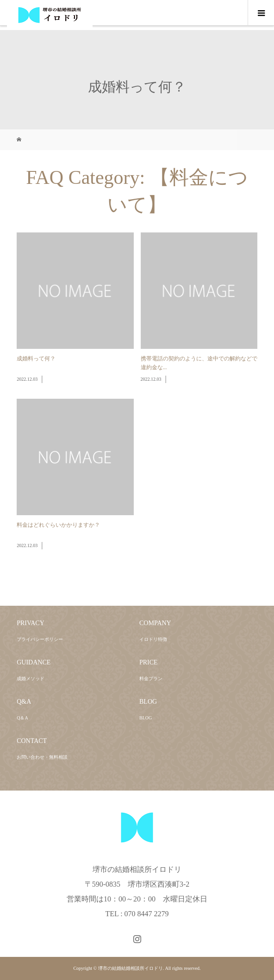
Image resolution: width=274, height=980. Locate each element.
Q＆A (22, 718)
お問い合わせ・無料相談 (42, 757)
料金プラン (151, 679)
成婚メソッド (31, 679)
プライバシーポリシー (40, 639)
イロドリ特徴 (153, 639)
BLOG (146, 718)
